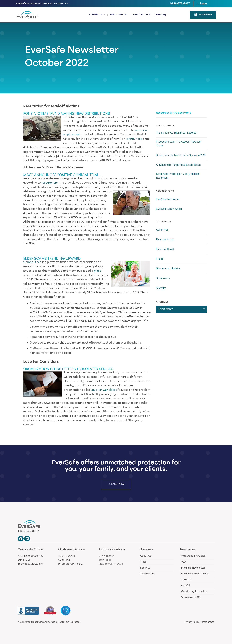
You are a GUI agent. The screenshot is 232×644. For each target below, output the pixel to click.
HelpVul (185, 586)
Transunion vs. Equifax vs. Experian (176, 133)
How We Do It (142, 15)
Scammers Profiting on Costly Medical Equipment (178, 176)
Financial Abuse (165, 240)
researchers (50, 183)
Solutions (97, 15)
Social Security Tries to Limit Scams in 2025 (181, 155)
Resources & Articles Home (174, 113)
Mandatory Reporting (194, 592)
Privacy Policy (192, 622)
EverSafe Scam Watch (169, 209)
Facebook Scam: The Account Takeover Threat (179, 144)
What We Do (119, 15)
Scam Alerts (163, 278)
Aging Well (162, 230)
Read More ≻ (61, 4)
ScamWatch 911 (190, 598)
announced (135, 139)
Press (143, 562)
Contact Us (147, 574)
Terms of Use (207, 622)
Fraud (159, 259)
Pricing (161, 15)
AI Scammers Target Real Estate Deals (178, 165)
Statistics (161, 288)
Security (145, 568)
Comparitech (32, 262)
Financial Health (165, 249)
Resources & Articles (193, 556)
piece (98, 271)
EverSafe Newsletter (72, 51)
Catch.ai (186, 580)
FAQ (183, 562)
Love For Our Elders (104, 390)
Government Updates (168, 268)
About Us (146, 556)
